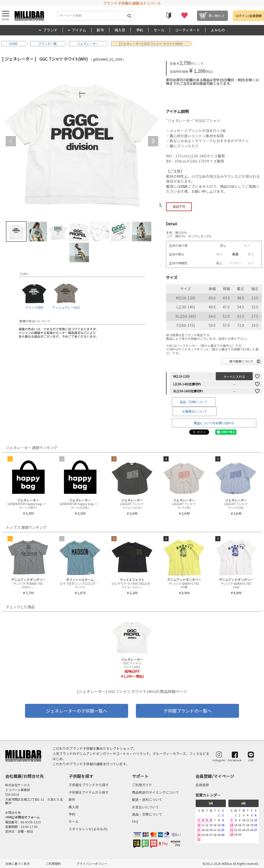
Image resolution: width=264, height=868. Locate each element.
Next (153, 141)
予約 (139, 30)
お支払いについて (145, 807)
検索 (129, 16)
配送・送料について (147, 799)
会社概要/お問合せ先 (24, 776)
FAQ (135, 821)
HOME (14, 43)
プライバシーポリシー (92, 863)
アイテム (79, 30)
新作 (100, 30)
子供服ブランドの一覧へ (188, 711)
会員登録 (202, 785)
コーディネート (188, 30)
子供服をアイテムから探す (89, 792)
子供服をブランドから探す (89, 785)
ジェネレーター (88, 43)
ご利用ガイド (142, 785)
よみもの (218, 30)
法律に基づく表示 (18, 863)
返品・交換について (194, 402)
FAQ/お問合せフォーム (24, 817)
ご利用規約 (53, 863)
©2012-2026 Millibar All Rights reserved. (231, 863)
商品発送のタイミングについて (155, 792)
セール (159, 30)
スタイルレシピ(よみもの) (88, 829)
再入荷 (120, 30)
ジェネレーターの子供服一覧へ (77, 711)
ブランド (50, 30)
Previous (11, 141)
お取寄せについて (195, 411)
